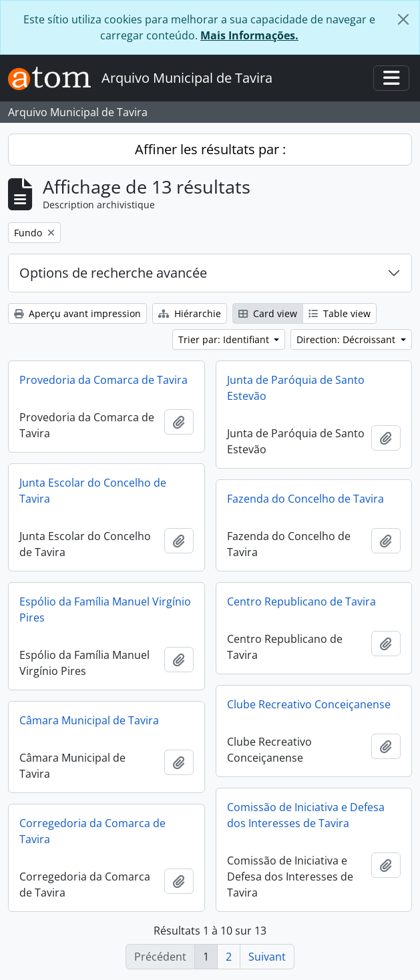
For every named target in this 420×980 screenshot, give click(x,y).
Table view (340, 313)
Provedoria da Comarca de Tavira (103, 380)
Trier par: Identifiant (225, 339)
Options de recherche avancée (113, 273)
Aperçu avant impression (77, 313)
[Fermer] (403, 19)
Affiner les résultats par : (210, 149)
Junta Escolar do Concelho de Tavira (93, 491)
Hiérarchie (190, 313)
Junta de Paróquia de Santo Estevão (296, 388)
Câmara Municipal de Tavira (89, 720)
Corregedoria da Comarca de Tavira (92, 831)
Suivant (267, 957)
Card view (268, 313)
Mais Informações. (249, 35)
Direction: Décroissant (347, 339)
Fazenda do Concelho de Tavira (305, 499)
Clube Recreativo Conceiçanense (309, 704)
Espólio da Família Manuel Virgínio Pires (105, 609)
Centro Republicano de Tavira (301, 601)
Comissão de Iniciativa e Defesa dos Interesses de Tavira (306, 815)
